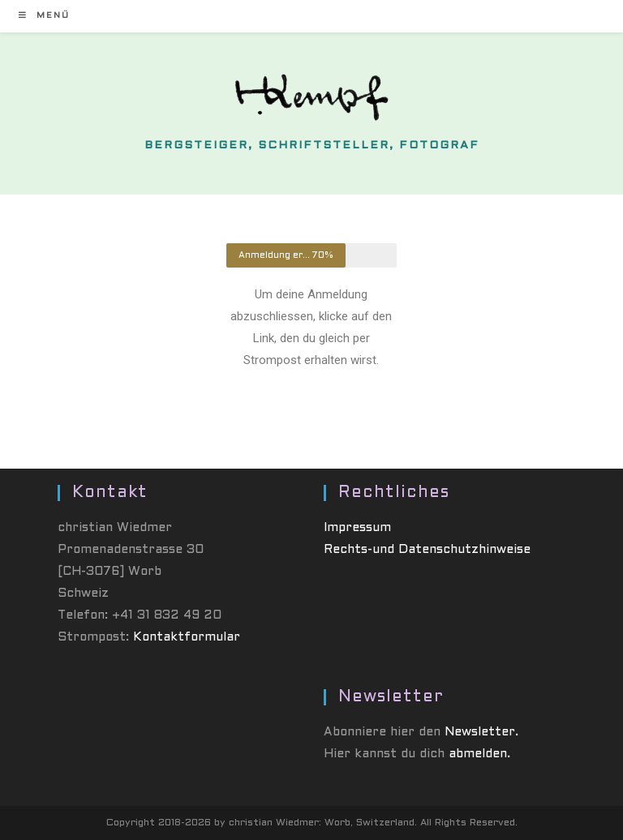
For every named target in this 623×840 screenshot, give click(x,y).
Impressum (357, 528)
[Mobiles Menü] (44, 16)
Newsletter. (481, 732)
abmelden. (479, 754)
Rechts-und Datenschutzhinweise (427, 550)
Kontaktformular (187, 637)
